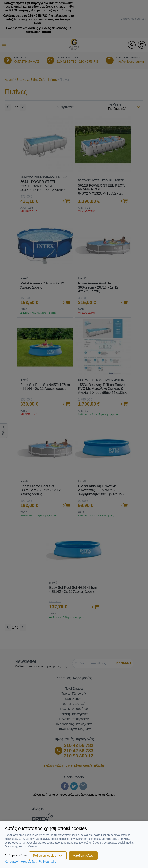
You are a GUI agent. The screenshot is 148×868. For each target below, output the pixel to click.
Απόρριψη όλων (16, 855)
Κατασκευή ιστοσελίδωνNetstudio (30, 862)
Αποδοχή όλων (83, 856)
